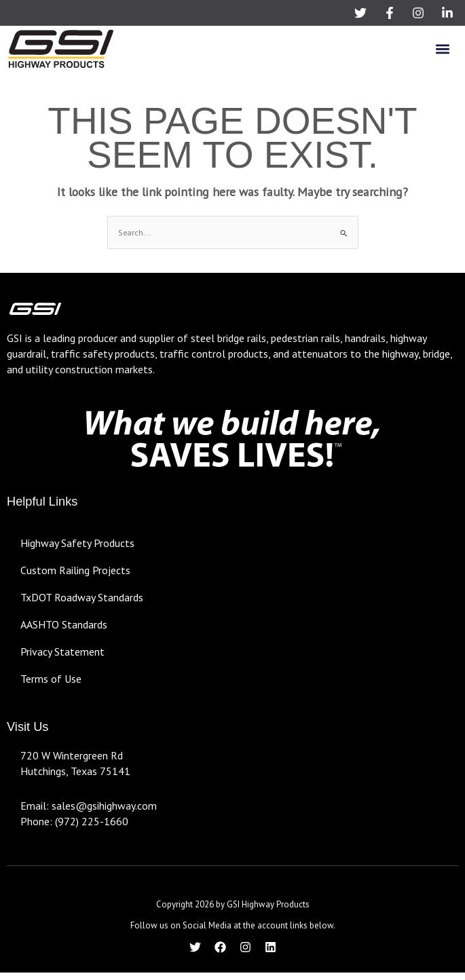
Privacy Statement (62, 652)
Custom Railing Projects (75, 570)
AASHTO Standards (64, 624)
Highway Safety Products (77, 543)
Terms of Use (51, 679)
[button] (442, 49)
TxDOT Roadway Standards (82, 597)
